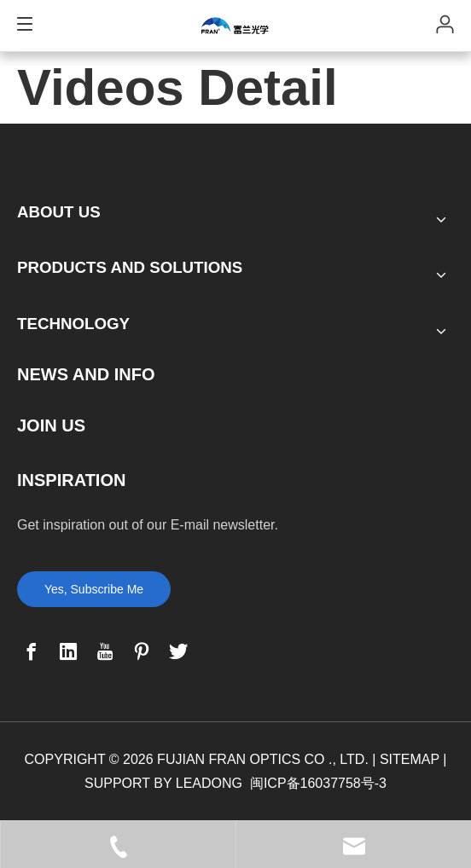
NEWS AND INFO (86, 374)
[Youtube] (105, 651)
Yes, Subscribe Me (94, 589)
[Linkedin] (68, 651)
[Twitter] (178, 651)
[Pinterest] (142, 651)
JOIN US (51, 425)
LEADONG (209, 783)
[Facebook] (32, 651)
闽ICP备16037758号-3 (318, 783)
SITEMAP (410, 759)
